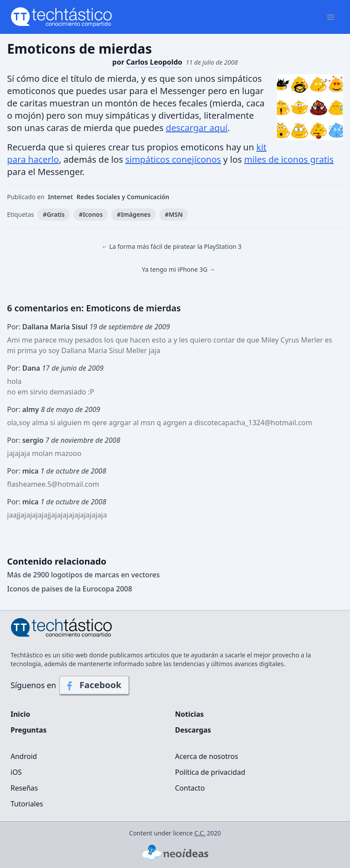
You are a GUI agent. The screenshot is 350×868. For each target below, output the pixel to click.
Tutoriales (27, 804)
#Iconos (91, 214)
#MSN (174, 214)
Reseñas (24, 788)
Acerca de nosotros (207, 756)
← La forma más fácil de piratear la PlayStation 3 (172, 246)
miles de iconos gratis (289, 159)
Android (24, 756)
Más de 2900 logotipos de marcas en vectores (83, 575)
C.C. (200, 833)
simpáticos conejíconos (173, 159)
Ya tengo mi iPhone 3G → (179, 269)
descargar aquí (197, 128)
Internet (61, 197)
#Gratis (54, 214)
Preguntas (29, 730)
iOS (16, 772)
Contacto (190, 788)
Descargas (193, 730)
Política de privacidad (210, 772)
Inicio (20, 714)
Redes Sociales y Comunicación (123, 197)
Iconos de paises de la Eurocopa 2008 (70, 589)
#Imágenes (134, 214)
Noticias (190, 714)
